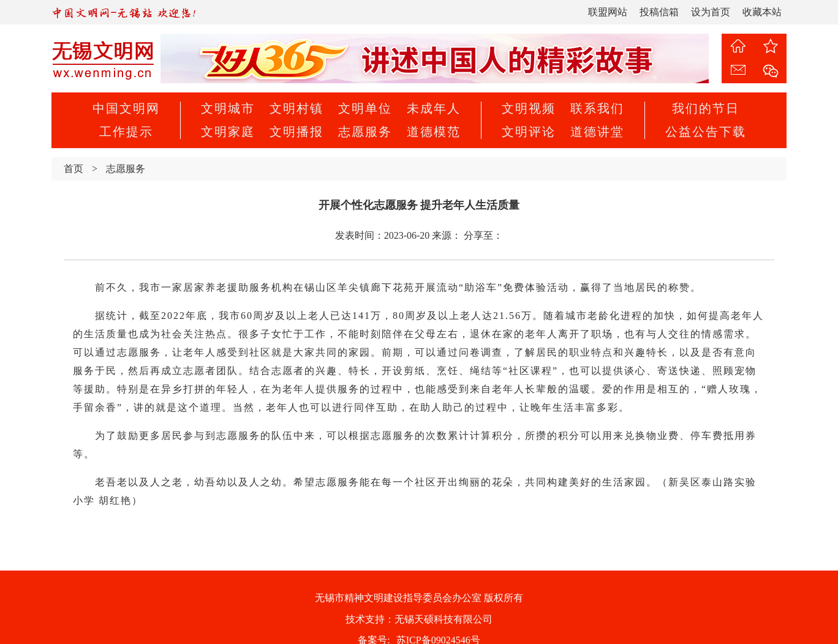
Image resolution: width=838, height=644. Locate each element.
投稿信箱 (659, 12)
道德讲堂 (597, 132)
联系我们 (597, 108)
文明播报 (296, 132)
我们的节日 (706, 108)
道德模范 (434, 132)
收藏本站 (762, 12)
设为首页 (711, 12)
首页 (74, 169)
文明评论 (529, 132)
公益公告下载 (706, 132)
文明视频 (529, 108)
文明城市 (228, 108)
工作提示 (126, 132)
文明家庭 (228, 132)
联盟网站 (608, 12)
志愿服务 (365, 132)
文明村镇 (296, 108)
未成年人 (434, 108)
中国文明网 (126, 108)
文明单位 (365, 108)
